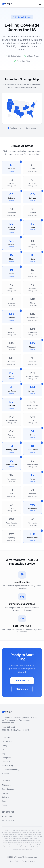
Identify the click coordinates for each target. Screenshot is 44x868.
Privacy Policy (14, 861)
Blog (4, 754)
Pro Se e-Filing (8, 766)
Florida (5, 805)
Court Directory (8, 789)
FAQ (3, 750)
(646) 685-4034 (8, 727)
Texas (4, 801)
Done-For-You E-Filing (11, 769)
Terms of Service (29, 861)
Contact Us (22, 681)
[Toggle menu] (40, 4)
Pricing (5, 746)
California (6, 797)
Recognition (6, 758)
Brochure (5, 773)
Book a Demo (7, 816)
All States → (7, 785)
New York (6, 793)
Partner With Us (8, 820)
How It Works (7, 742)
